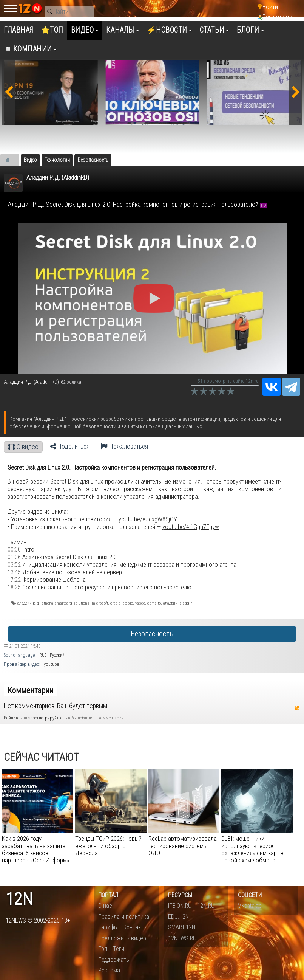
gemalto (154, 603)
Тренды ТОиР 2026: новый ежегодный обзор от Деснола (108, 846)
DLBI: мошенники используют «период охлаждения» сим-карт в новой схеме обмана (252, 849)
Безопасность (152, 634)
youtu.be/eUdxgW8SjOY (148, 519)
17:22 (14, 580)
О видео (23, 447)
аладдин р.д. (29, 603)
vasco (140, 603)
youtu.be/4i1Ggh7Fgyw (191, 527)
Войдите (12, 718)
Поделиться (70, 447)
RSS (297, 708)
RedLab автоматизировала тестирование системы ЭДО (183, 846)
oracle (115, 603)
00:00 (14, 549)
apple (128, 603)
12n (19, 899)
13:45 (14, 572)
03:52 (14, 564)
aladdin (186, 603)
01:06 (14, 557)
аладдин (170, 603)
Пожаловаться (124, 447)
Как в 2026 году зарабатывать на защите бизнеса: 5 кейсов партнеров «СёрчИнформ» (36, 849)
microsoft (100, 603)
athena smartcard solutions (66, 603)
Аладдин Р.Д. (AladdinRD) (58, 178)
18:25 (14, 587)
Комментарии (31, 690)
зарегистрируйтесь (46, 718)
